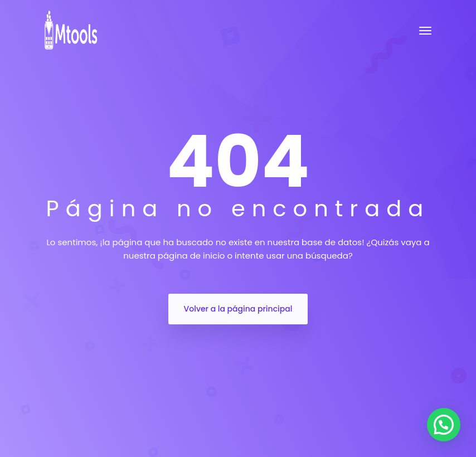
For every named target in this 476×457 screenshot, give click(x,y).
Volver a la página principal (238, 309)
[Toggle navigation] (425, 31)
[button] (444, 425)
